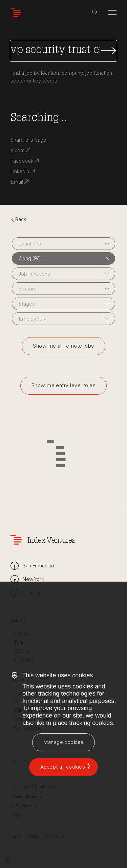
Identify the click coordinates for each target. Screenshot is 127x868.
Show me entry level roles (63, 385)
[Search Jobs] (63, 51)
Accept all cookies (63, 767)
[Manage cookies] (63, 742)
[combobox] (63, 244)
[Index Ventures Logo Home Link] (17, 13)
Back (18, 219)
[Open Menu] (112, 13)
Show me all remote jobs (63, 346)
